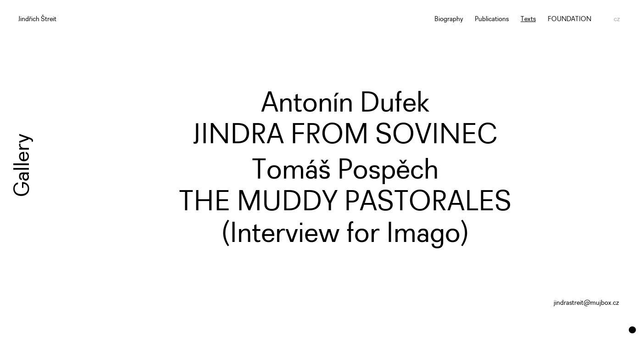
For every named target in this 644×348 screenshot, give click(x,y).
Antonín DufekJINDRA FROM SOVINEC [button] (345, 120)
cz (617, 20)
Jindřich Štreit (37, 20)
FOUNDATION (569, 20)
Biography (449, 20)
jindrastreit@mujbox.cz (586, 303)
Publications (492, 20)
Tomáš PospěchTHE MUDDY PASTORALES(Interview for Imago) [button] (345, 203)
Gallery (23, 165)
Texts (528, 20)
